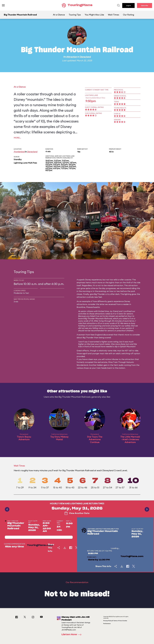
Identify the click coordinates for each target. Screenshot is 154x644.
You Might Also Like (94, 15)
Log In (128, 5)
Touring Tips (75, 15)
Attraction (72, 57)
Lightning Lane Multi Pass (25, 163)
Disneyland (85, 57)
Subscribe (145, 5)
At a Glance (59, 15)
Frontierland (19, 152)
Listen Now (72, 635)
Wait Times (114, 15)
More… (17, 138)
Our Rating (128, 15)
